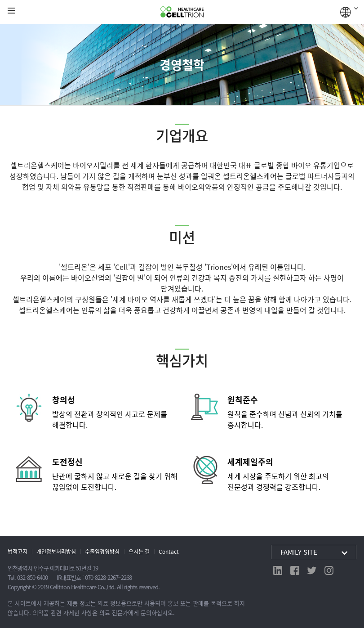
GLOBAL (349, 12)
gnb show (11, 11)
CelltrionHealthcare (182, 12)
